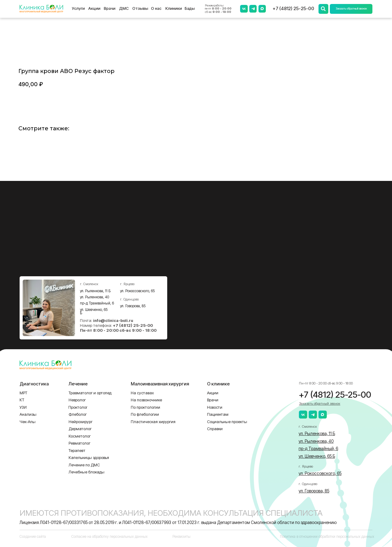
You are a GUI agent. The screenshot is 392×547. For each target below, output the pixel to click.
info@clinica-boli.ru (113, 321)
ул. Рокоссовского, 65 (138, 291)
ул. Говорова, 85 (133, 306)
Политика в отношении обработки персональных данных (327, 537)
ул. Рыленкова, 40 (94, 297)
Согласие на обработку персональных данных (109, 537)
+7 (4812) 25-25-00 (293, 9)
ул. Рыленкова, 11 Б (95, 291)
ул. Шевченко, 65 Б (94, 312)
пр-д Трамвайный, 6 (97, 303)
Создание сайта (33, 537)
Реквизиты (181, 537)
